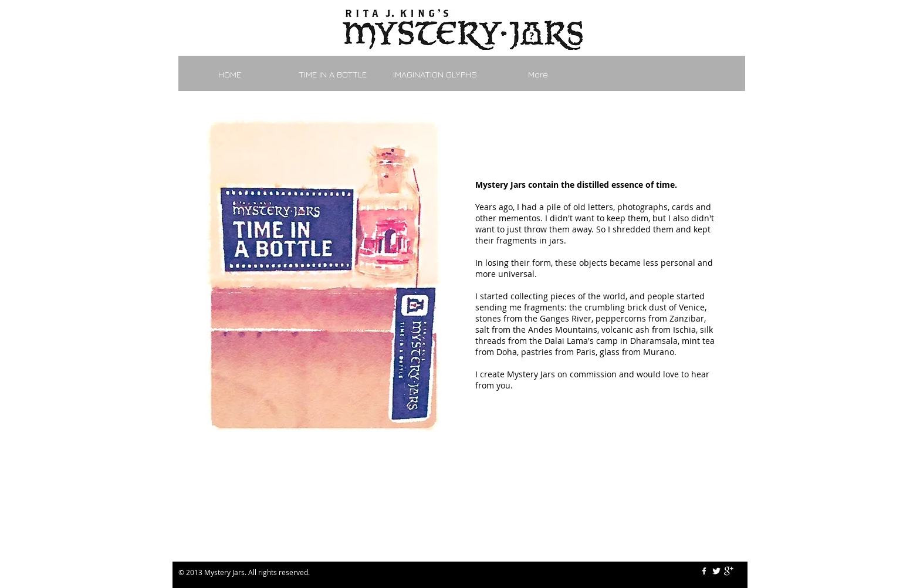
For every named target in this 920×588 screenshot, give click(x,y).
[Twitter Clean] (716, 571)
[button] (324, 276)
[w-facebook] (704, 571)
